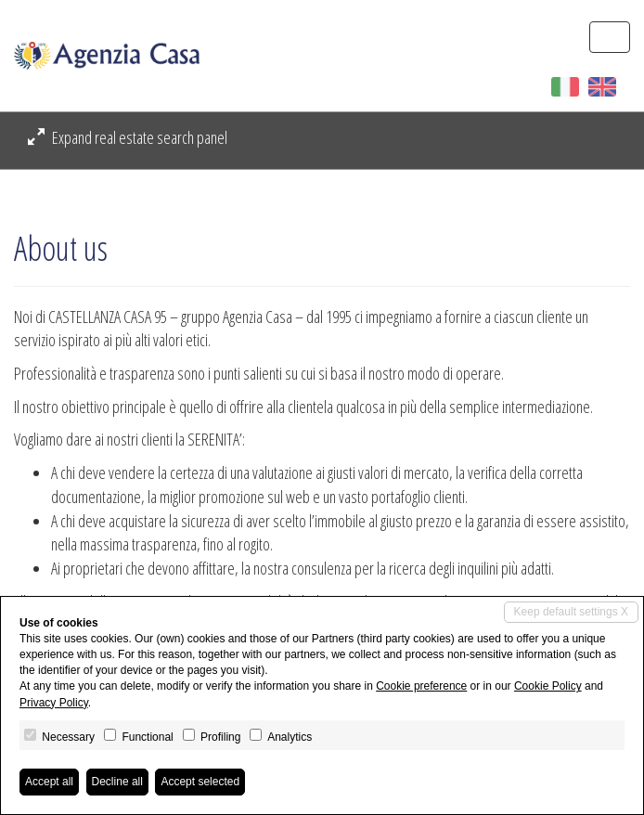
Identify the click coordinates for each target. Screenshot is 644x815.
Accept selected (200, 782)
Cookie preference (421, 686)
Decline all (117, 782)
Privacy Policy (54, 703)
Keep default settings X (571, 612)
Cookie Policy (548, 686)
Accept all (49, 782)
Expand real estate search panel (128, 137)
